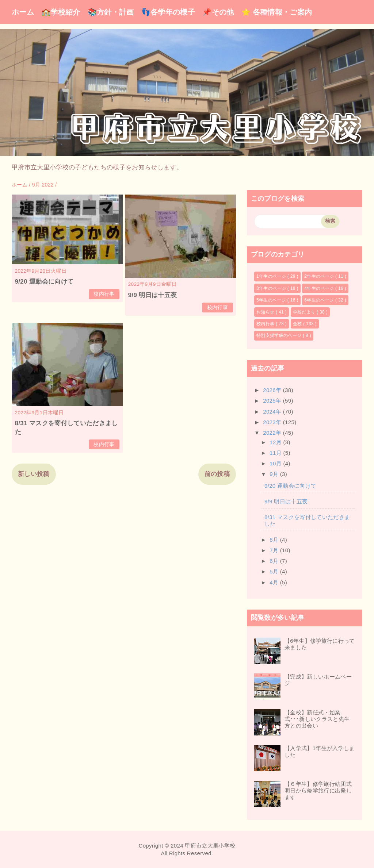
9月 (275, 474)
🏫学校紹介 (61, 12)
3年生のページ (272, 288)
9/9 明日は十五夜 (153, 295)
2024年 (273, 412)
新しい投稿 (34, 474)
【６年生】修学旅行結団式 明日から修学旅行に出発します (321, 790)
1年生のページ (272, 276)
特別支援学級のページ (280, 335)
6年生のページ (320, 300)
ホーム (23, 12)
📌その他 (218, 12)
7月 (275, 550)
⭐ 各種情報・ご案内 (277, 12)
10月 (276, 463)
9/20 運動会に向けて (44, 282)
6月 (275, 561)
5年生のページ (272, 300)
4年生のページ (320, 288)
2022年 (273, 433)
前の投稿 (217, 474)
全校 (298, 324)
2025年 (273, 401)
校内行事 (104, 294)
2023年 (273, 422)
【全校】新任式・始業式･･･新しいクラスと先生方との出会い (317, 719)
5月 (275, 571)
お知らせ (266, 312)
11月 (276, 453)
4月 (275, 582)
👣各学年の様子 (168, 12)
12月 (276, 442)
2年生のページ (320, 276)
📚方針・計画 (111, 12)
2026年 (273, 390)
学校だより (305, 312)
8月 (275, 540)
